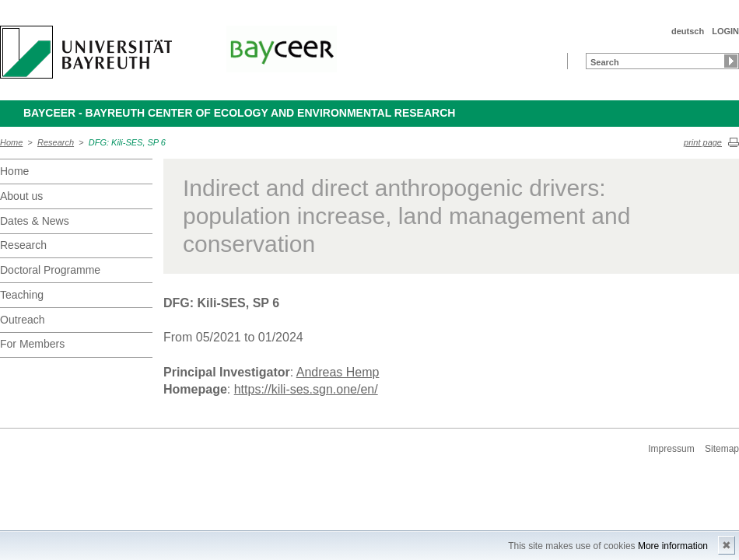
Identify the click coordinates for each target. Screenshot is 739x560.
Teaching (22, 295)
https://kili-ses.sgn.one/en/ (306, 389)
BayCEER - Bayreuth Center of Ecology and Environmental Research (239, 113)
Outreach (23, 320)
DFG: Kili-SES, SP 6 (127, 142)
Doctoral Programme (50, 270)
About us (21, 196)
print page (703, 142)
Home (11, 142)
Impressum (671, 449)
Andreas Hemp (338, 372)
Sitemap (722, 449)
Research (56, 142)
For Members (32, 344)
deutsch (688, 31)
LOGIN (725, 31)
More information (673, 546)
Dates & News (35, 221)
